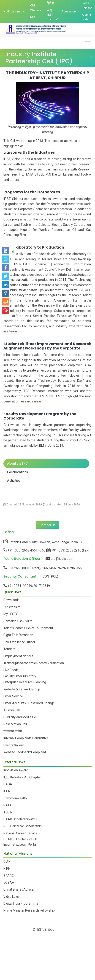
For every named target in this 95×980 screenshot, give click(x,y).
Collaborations (18, 472)
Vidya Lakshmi (14, 897)
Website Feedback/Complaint (25, 752)
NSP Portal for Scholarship (23, 826)
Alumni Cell (12, 710)
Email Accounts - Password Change (29, 703)
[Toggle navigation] (88, 43)
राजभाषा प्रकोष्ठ (13, 731)
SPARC (9, 876)
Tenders (9, 649)
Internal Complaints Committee (26, 738)
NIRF (33, 17)
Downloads (11, 600)
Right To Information (18, 635)
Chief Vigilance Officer (19, 642)
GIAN (7, 862)
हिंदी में (50, 3)
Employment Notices (18, 656)
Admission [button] (69, 11)
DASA (8, 784)
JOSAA (9, 883)
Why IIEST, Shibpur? (53, 15)
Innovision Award (16, 770)
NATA (8, 805)
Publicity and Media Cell (20, 717)
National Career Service (20, 833)
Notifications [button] (12, 11)
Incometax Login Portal (20, 845)
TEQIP (8, 812)
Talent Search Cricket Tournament (28, 628)
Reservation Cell (15, 724)
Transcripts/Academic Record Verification (34, 663)
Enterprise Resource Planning (25, 682)
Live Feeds (11, 670)
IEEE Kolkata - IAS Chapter (22, 777)
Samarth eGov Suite (18, 621)
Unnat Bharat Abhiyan (19, 889)
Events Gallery (14, 745)
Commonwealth (15, 798)
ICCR (7, 791)
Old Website (36, 8)
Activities (14, 481)
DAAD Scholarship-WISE (21, 819)
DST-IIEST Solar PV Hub (20, 839)
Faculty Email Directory (20, 676)
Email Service (13, 696)
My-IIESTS (11, 614)
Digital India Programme (21, 904)
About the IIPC (17, 464)
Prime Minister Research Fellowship (29, 910)
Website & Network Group (22, 689)
